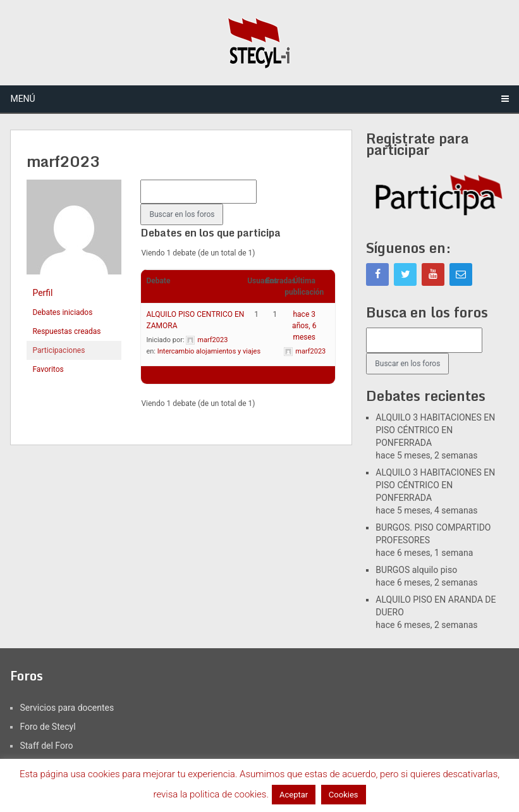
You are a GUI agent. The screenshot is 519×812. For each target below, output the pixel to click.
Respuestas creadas (66, 331)
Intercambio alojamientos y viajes (209, 351)
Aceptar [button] (294, 795)
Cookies (344, 795)
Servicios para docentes (67, 708)
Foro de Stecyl (47, 727)
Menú (22, 99)
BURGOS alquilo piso (416, 570)
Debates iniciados (62, 312)
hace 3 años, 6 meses (304, 326)
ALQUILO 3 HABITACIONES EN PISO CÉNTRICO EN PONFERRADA (435, 430)
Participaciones (58, 350)
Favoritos (48, 369)
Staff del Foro (46, 746)
